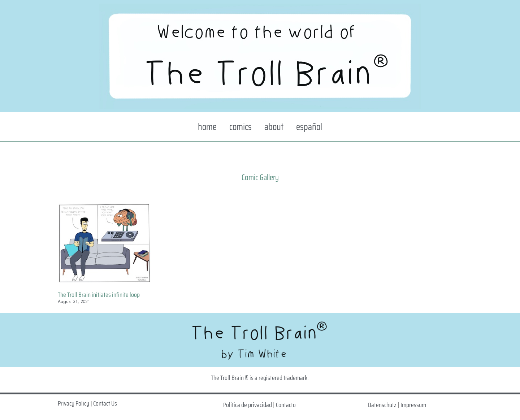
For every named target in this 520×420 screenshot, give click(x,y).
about (274, 127)
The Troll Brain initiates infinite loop (99, 295)
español (309, 127)
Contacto (286, 405)
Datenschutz (382, 405)
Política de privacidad (248, 405)
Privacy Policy (73, 403)
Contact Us (105, 403)
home (207, 127)
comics (240, 127)
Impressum (413, 405)
